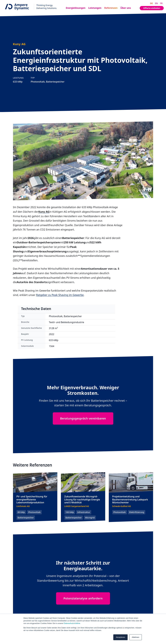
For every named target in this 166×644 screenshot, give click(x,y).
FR (161, 3)
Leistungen (95, 8)
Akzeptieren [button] (120, 637)
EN (156, 3)
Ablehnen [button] (136, 637)
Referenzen (111, 8)
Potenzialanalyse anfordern (83, 598)
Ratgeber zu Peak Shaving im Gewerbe (60, 295)
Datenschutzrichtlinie (72, 623)
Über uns (126, 8)
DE (151, 3)
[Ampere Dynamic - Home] (30, 7)
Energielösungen (76, 8)
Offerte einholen (152, 8)
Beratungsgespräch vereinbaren (83, 418)
